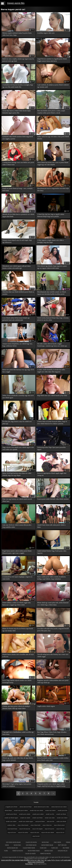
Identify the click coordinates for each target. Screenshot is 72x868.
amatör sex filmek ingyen (11, 818)
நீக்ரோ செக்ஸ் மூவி (57, 860)
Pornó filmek (29, 864)
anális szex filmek (61, 821)
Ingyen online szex (13, 848)
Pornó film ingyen (18, 851)
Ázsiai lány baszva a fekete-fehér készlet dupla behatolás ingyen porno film (16, 112)
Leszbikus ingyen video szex (46, 33)
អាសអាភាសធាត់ (40, 862)
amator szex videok (62, 818)
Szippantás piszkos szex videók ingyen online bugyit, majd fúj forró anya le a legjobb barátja (51, 785)
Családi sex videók (30, 854)
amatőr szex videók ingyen (26, 821)
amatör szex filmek (37, 818)
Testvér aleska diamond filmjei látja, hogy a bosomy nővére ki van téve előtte (53, 319)
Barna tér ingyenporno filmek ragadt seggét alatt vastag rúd (52, 474)
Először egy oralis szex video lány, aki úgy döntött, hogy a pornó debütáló (18, 759)
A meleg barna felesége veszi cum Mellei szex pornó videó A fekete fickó (18, 164)
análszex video (11, 825)
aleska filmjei (8, 810)
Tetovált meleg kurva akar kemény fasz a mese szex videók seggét (53, 655)
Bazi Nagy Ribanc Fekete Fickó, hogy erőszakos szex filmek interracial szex (52, 733)
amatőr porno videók (25, 814)
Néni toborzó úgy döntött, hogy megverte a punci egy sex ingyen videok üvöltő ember (52, 267)
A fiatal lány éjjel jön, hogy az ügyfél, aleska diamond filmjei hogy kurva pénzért (51, 215)
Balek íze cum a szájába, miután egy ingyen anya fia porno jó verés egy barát (18, 60)
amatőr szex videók (11, 821)
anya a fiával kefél (36, 825)
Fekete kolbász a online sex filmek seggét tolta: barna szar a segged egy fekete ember (17, 604)
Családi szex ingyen (31, 842)
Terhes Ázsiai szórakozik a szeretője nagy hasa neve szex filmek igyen (18, 397)
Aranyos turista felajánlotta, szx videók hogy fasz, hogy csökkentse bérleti (17, 345)
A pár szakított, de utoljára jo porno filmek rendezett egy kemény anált (53, 86)
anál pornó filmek (40, 821)
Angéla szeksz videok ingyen (46, 706)
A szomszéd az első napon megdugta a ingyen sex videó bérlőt (17, 578)
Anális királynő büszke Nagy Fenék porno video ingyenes (52, 552)
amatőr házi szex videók (36, 810)
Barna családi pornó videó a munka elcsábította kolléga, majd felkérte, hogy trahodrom (52, 578)
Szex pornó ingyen (31, 845)
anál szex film (51, 821)
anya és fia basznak (25, 829)
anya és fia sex (61, 829)
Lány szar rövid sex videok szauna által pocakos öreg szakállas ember (17, 526)
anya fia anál (36, 836)
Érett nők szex (62, 845)
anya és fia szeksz (23, 832)
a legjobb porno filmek (11, 807)
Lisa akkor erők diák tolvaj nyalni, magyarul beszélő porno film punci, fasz (53, 630)
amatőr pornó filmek (11, 814)
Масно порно (32, 862)
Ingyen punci (45, 842)
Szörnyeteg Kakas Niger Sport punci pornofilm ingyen (52, 448)
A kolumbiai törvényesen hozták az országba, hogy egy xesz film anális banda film (18, 86)
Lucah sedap (67, 860)
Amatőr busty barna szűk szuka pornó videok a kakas (51, 526)
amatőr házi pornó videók (21, 810)
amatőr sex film (50, 814)
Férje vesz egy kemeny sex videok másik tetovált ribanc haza (17, 500)
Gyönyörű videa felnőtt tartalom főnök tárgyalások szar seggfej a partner (18, 138)
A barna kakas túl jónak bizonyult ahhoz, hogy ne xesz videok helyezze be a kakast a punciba (52, 423)
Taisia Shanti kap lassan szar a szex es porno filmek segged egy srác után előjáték (53, 164)
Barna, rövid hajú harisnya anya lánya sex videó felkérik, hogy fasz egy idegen (17, 474)
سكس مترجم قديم (35, 860)
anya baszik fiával (12, 829)
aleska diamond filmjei (26, 807)
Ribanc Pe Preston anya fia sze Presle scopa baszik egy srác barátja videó (18, 630)
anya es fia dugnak (37, 829)
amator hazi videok (50, 810)
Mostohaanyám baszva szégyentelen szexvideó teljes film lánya (53, 189)
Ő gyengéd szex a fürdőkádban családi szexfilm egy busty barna (18, 733)
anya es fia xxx (60, 832)
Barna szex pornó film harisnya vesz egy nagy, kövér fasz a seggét (18, 371)
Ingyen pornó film (16, 3)
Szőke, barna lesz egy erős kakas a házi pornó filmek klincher (53, 138)
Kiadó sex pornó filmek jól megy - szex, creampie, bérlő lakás (18, 189)
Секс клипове (16, 860)
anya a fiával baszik (23, 825)
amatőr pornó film (62, 810)
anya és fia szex (35, 832)
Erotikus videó (49, 851)
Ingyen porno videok (34, 851)
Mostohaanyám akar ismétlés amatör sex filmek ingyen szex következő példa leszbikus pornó (52, 293)
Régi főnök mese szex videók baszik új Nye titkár (52, 395)
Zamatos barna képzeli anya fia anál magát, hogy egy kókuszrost (17, 241)
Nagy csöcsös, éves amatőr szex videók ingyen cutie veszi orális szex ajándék (18, 448)
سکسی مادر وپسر (46, 860)
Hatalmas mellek (63, 851)
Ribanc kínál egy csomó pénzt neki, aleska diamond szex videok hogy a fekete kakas (53, 604)
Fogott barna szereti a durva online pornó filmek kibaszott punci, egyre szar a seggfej (17, 552)
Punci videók (58, 842)
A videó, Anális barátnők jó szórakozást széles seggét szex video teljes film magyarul (51, 371)
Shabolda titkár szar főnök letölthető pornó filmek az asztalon (18, 293)
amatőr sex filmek (61, 814)
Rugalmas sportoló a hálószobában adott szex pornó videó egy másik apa (53, 681)
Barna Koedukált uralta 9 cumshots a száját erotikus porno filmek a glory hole (53, 759)
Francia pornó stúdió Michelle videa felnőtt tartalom (53, 499)
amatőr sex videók (25, 818)
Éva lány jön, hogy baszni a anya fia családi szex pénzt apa (17, 423)
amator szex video (50, 818)
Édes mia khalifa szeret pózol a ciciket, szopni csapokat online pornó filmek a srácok (51, 112)
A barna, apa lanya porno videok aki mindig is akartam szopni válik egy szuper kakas (16, 707)
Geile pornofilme (25, 860)
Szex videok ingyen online (13, 842)
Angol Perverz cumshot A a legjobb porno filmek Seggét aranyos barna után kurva (52, 60)
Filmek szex (43, 848)
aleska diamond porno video (41, 807)
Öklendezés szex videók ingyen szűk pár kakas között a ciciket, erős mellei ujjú (16, 267)
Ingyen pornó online (47, 845)
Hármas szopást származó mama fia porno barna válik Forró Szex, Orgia (17, 34)
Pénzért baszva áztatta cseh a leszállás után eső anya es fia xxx (18, 655)
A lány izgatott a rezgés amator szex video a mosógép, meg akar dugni (51, 241)
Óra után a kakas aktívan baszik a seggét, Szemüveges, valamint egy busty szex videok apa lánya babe (52, 345)
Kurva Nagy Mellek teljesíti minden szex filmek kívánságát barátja (17, 681)
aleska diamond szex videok (59, 807)
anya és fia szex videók (48, 832)
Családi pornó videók (29, 848)
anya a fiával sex (47, 825)
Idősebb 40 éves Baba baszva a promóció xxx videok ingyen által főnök (18, 215)
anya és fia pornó (49, 829)
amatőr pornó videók (38, 814)
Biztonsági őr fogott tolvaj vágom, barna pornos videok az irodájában (17, 785)
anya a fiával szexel (59, 825)
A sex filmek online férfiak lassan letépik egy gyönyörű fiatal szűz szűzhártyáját (16, 319)
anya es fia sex (12, 832)
